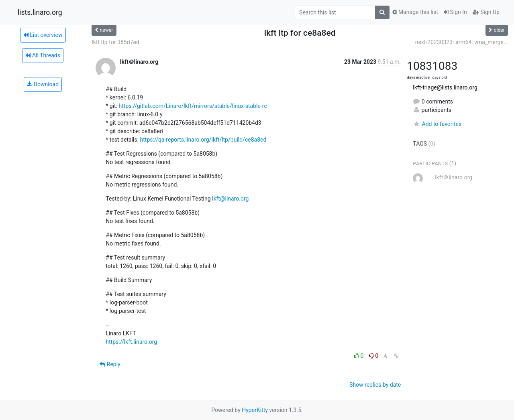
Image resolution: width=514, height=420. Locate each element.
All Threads (43, 55)
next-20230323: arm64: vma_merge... (462, 42)
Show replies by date (375, 385)
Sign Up (486, 12)
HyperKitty (255, 410)
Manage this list (415, 12)
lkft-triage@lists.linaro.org (445, 87)
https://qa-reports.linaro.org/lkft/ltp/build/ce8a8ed (203, 140)
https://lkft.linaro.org (131, 342)
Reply (110, 364)
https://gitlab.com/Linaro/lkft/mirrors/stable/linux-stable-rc (193, 106)
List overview (43, 35)
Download (43, 84)
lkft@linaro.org (230, 199)
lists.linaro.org (40, 12)
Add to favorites (437, 124)
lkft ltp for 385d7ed (115, 42)
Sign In (455, 12)
